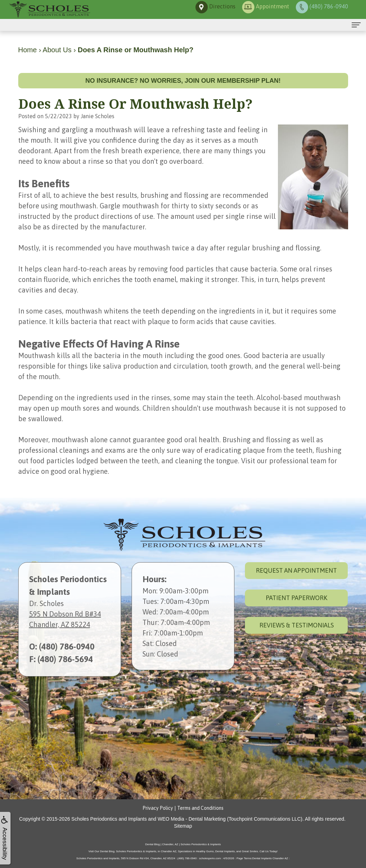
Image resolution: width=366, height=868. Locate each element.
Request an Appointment (296, 570)
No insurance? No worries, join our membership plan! (183, 81)
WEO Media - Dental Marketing (192, 819)
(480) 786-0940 (67, 647)
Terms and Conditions (200, 808)
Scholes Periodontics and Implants (109, 819)
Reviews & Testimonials (297, 625)
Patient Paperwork (297, 598)
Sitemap (183, 826)
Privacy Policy (158, 808)
